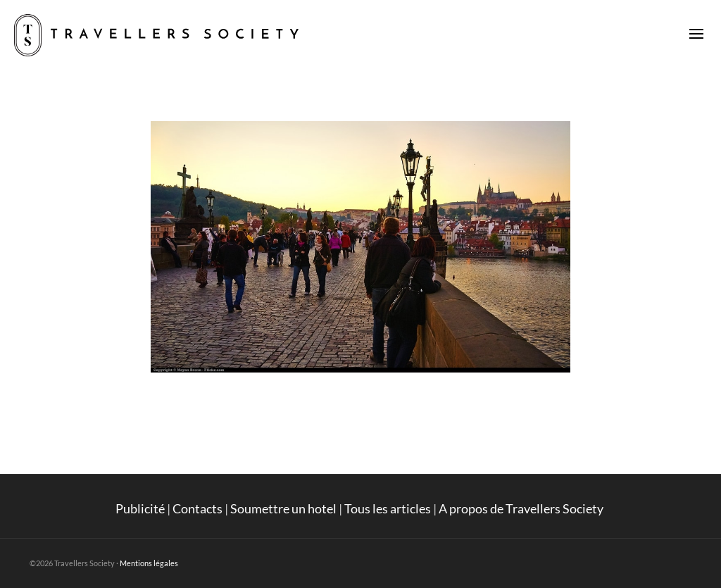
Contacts (198, 508)
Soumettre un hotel (283, 508)
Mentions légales (149, 563)
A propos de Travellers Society (522, 508)
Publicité (140, 508)
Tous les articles (388, 508)
